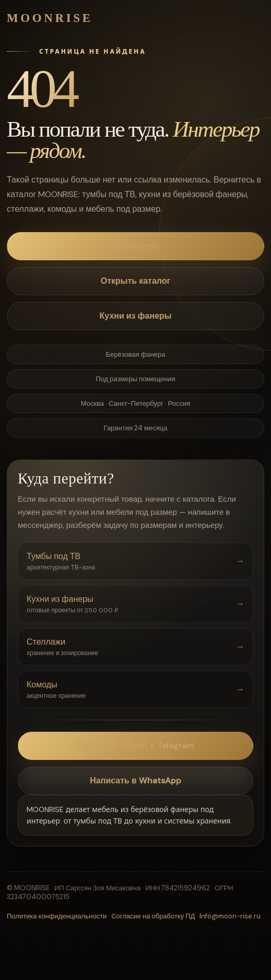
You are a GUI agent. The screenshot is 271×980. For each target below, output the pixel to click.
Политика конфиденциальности (57, 916)
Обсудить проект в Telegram (135, 746)
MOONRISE (50, 18)
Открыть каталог (135, 281)
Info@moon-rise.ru (230, 916)
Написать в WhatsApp (135, 781)
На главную (136, 246)
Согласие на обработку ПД (153, 916)
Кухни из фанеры (136, 316)
